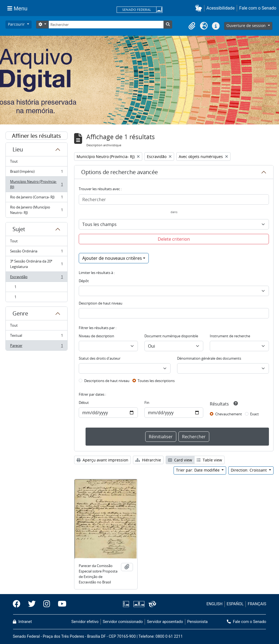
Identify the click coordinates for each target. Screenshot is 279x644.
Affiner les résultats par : (37, 136)
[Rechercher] (106, 25)
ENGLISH (215, 604)
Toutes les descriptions (156, 381)
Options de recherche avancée (119, 172)
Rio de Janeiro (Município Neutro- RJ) (36, 210)
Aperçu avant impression (102, 460)
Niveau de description (96, 336)
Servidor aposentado (165, 622)
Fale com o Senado (258, 8)
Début (84, 402)
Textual (36, 337)
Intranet (22, 622)
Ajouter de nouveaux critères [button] (112, 258)
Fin (147, 402)
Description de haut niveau (101, 303)
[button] (200, 8)
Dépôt (84, 281)
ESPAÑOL (235, 604)
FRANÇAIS (257, 604)
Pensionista (197, 622)
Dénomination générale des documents (209, 358)
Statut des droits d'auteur (100, 358)
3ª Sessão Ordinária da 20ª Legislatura (36, 264)
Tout (14, 161)
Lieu (18, 149)
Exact (254, 414)
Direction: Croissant (249, 470)
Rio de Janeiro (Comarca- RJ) (36, 198)
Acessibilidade (221, 8)
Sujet (19, 229)
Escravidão (36, 278)
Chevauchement (229, 414)
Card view (180, 460)
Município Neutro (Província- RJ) (36, 184)
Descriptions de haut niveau (107, 381)
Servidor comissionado (123, 622)
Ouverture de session (247, 26)
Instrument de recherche (230, 336)
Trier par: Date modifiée (198, 470)
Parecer (36, 347)
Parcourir (17, 24)
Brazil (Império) (36, 173)
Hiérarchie (148, 460)
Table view (209, 460)
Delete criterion (174, 239)
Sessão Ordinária (36, 252)
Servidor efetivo (85, 622)
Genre (20, 313)
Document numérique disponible (171, 336)
